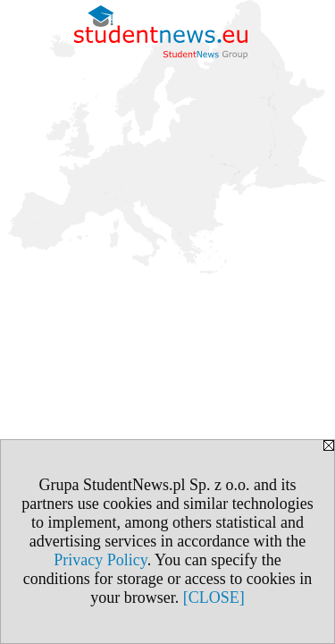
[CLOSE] (214, 597)
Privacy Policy (100, 560)
